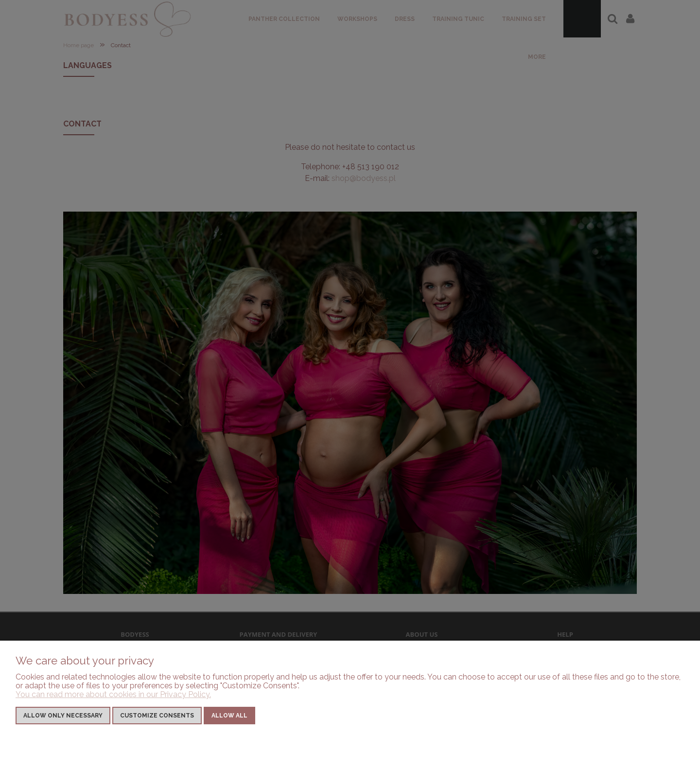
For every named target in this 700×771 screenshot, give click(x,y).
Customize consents (157, 716)
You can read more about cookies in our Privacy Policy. (113, 694)
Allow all (229, 716)
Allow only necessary (63, 716)
